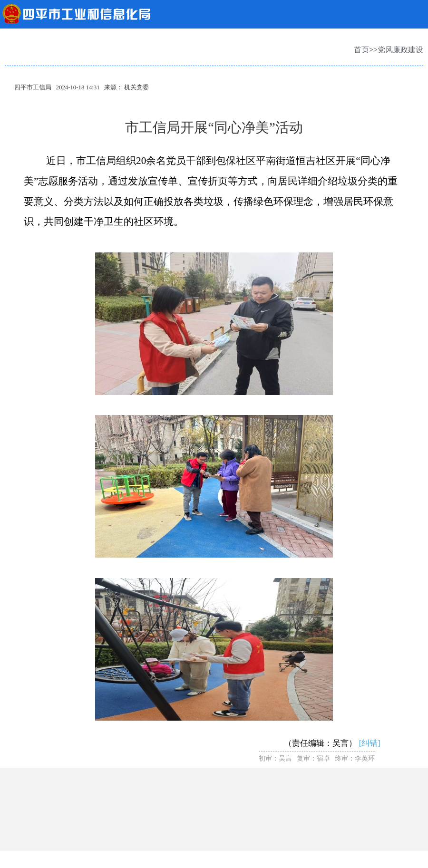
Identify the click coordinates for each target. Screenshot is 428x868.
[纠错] (370, 743)
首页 (361, 50)
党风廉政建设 (400, 50)
